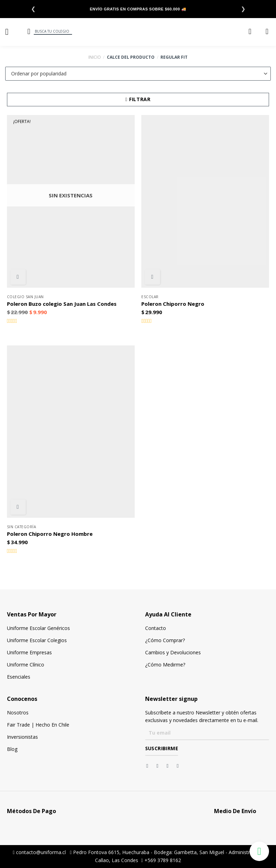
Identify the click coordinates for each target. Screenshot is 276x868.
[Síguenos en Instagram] (159, 766)
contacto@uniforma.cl (39, 852)
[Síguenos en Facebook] (149, 766)
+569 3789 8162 (161, 860)
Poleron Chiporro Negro (173, 304)
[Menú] (10, 32)
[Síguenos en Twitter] (169, 766)
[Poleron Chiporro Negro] (205, 201)
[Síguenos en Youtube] (179, 766)
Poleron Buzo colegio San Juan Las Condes (62, 304)
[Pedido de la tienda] (138, 74)
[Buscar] (28, 32)
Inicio (95, 57)
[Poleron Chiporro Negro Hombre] (71, 432)
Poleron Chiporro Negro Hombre (50, 534)
